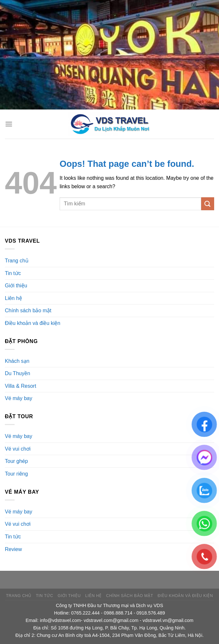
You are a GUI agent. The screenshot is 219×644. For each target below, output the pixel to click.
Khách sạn (17, 361)
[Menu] (9, 124)
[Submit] (208, 204)
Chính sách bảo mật (28, 310)
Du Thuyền (17, 373)
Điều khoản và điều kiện (33, 323)
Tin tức (13, 273)
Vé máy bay (18, 398)
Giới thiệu (16, 286)
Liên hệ (13, 298)
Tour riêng (16, 474)
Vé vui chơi (18, 449)
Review (13, 549)
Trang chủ (17, 261)
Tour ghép (16, 461)
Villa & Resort (21, 386)
